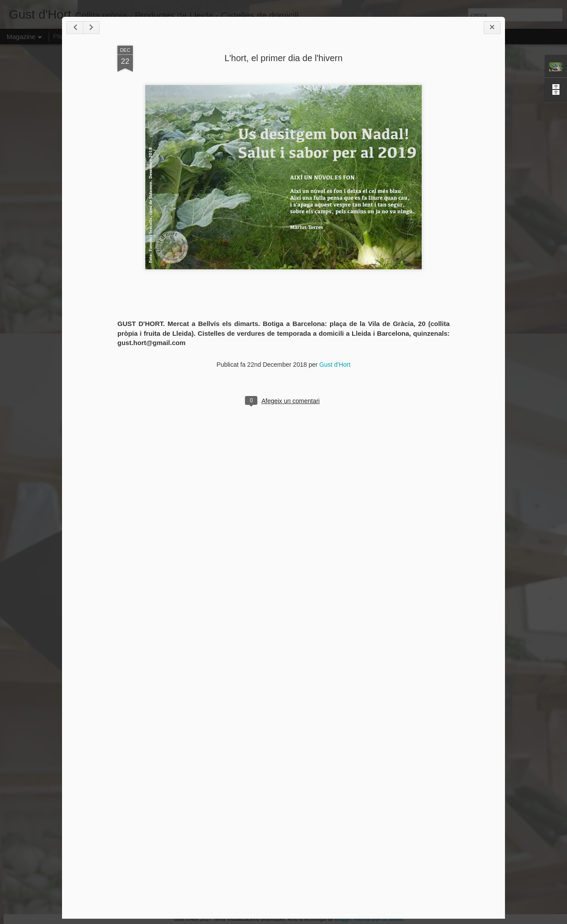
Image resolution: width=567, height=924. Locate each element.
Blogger (343, 919)
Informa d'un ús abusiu (379, 919)
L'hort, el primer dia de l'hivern (284, 58)
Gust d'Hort (335, 365)
